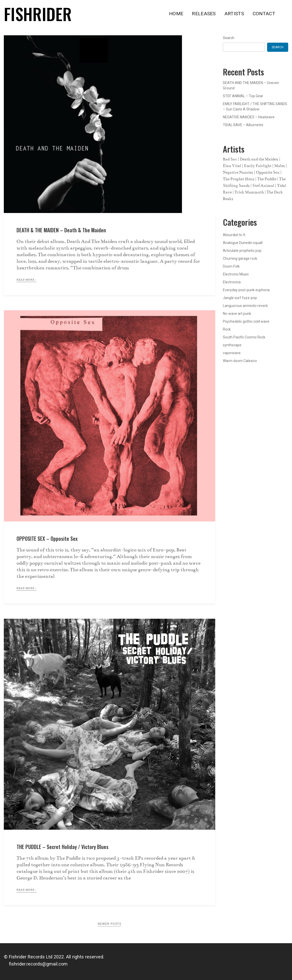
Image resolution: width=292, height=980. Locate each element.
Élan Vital (232, 166)
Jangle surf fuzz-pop (240, 298)
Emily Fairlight (258, 166)
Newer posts (110, 924)
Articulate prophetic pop (242, 251)
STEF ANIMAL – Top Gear (243, 96)
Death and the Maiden (259, 159)
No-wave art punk (237, 314)
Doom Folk (231, 266)
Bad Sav (230, 159)
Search (229, 38)
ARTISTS (234, 14)
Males (280, 166)
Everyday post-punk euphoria (246, 290)
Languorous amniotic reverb (245, 306)
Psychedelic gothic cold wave (246, 321)
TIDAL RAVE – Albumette (243, 125)
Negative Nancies (238, 172)
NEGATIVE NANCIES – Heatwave (249, 117)
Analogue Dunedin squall (243, 243)
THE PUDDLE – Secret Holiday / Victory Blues (63, 847)
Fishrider (38, 14)
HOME (176, 14)
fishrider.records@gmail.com (36, 964)
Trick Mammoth (249, 192)
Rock (227, 329)
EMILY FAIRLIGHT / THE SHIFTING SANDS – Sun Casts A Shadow (255, 107)
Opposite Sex (268, 172)
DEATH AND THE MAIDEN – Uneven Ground (251, 85)
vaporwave (232, 353)
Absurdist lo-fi (234, 235)
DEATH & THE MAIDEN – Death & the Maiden (61, 230)
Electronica (232, 282)
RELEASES (204, 14)
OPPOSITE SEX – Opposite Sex (47, 538)
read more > (27, 280)
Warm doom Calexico (240, 361)
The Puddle (267, 179)
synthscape (232, 345)
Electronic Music (236, 274)
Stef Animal (263, 186)
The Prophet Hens (239, 179)
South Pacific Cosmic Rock (244, 337)
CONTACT (264, 14)
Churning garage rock (240, 258)
